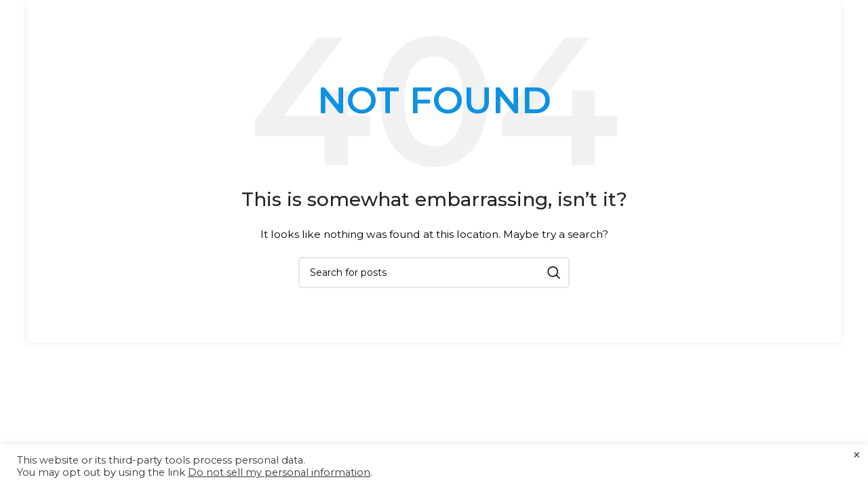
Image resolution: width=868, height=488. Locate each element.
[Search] (434, 272)
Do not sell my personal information (279, 472)
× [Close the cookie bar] (857, 455)
